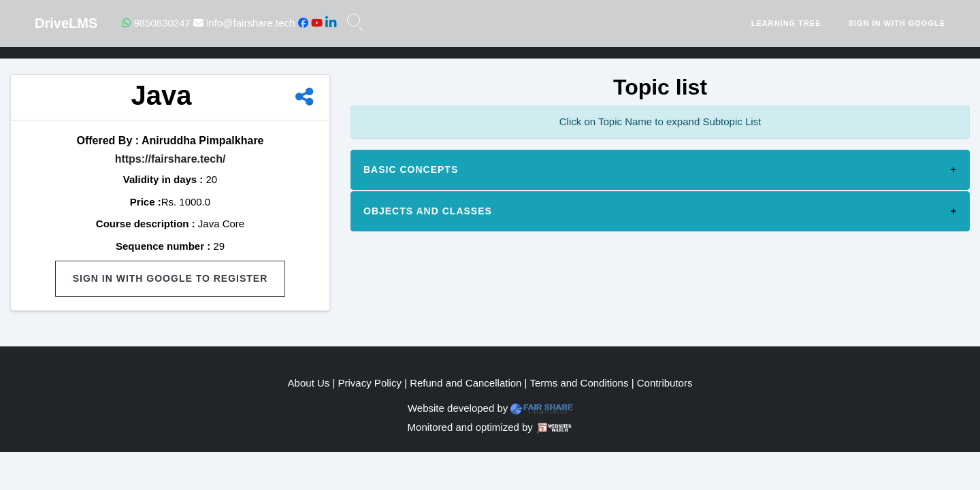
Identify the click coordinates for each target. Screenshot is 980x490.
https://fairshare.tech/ (170, 159)
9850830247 (156, 23)
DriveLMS (66, 23)
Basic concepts (411, 169)
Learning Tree (786, 23)
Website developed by (458, 408)
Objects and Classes (428, 211)
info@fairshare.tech (244, 23)
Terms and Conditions (579, 383)
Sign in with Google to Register (170, 278)
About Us (309, 383)
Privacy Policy (370, 383)
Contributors (665, 383)
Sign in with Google (897, 23)
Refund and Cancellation (465, 383)
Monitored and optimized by (470, 427)
